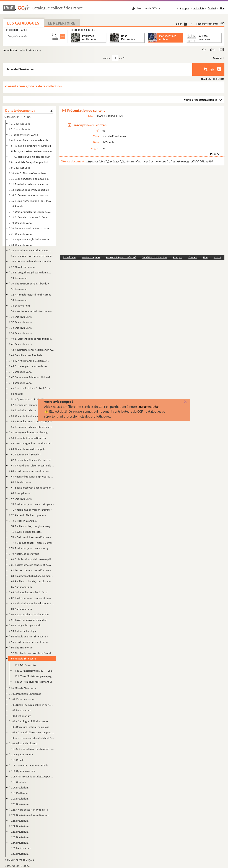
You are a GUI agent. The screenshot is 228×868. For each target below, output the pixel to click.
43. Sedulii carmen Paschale (27, 355)
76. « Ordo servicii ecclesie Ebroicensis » (33, 537)
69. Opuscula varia (21, 499)
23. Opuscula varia (21, 245)
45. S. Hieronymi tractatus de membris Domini (31, 366)
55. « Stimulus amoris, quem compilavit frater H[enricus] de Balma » (33, 421)
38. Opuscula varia (21, 328)
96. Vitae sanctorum (22, 647)
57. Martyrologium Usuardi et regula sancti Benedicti (31, 432)
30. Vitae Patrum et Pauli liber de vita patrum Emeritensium (31, 283)
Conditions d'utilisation (154, 257)
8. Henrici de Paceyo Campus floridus (31, 162)
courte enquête (148, 407)
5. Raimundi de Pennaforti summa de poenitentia (33, 146)
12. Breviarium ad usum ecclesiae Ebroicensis (31, 184)
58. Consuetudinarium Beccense (29, 438)
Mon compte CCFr (150, 8)
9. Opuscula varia (21, 168)
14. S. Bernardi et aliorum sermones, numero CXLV (31, 195)
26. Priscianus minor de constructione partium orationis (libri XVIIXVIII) (33, 261)
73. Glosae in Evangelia (24, 521)
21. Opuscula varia (21, 234)
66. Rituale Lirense (21, 482)
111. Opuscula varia (22, 754)
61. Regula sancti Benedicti (26, 454)
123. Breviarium (20, 821)
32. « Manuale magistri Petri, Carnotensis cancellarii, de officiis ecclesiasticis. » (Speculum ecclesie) (33, 295)
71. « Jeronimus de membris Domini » (31, 510)
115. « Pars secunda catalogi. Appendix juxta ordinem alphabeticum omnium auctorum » (33, 776)
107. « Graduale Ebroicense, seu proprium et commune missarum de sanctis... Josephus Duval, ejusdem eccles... (33, 732)
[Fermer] (180, 402)
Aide (222, 8)
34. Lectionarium (20, 306)
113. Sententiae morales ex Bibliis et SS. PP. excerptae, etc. (31, 765)
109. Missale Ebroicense (24, 743)
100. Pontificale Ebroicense (26, 694)
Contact (212, 8)
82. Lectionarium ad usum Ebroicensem (33, 570)
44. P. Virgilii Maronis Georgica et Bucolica (31, 361)
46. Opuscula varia (21, 372)
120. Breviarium (20, 804)
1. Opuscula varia (21, 124)
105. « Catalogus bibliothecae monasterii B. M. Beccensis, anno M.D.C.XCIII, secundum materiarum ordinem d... (31, 721)
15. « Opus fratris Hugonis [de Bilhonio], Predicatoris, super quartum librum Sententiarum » (31, 201)
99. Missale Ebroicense (24, 688)
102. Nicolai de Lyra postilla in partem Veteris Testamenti (33, 705)
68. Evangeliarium (21, 493)
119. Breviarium (20, 799)
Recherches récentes (210, 24)
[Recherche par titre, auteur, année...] (28, 36)
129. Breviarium (20, 854)
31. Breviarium (19, 289)
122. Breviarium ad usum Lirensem (30, 815)
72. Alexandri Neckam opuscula (28, 515)
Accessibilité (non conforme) (121, 257)
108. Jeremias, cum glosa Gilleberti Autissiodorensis (33, 738)
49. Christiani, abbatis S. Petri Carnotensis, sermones (33, 388)
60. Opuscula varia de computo (28, 449)
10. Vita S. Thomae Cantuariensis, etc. (31, 173)
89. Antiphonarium (21, 609)
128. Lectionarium (21, 848)
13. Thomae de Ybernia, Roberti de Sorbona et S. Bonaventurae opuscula (31, 190)
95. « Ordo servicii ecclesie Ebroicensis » (31, 642)
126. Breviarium (20, 837)
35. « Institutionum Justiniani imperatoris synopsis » (33, 311)
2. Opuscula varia (21, 129)
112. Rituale (18, 760)
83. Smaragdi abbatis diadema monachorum (33, 576)
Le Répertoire (62, 23)
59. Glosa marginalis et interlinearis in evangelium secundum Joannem (33, 443)
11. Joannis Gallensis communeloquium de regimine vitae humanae (31, 179)
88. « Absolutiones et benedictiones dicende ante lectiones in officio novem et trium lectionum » (33, 603)
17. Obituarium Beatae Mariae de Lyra (31, 212)
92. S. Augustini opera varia (26, 625)
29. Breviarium (19, 278)
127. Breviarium (20, 843)
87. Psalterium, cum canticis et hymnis (31, 598)
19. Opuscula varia (21, 223)
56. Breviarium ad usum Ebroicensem (32, 427)
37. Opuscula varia (21, 322)
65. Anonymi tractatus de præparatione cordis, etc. (33, 477)
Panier (181, 24)
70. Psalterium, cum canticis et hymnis (32, 504)
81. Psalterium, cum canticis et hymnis (31, 565)
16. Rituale (17, 206)
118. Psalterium (20, 793)
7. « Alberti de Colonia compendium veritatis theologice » (33, 157)
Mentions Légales (91, 257)
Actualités (199, 8)
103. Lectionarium (21, 710)
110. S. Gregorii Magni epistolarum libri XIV (33, 749)
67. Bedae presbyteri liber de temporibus (33, 488)
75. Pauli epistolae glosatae (26, 532)
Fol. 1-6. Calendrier (26, 665)
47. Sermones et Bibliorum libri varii (31, 377)
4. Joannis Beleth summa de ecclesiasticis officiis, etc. (31, 140)
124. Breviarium (20, 826)
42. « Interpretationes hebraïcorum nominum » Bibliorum (33, 350)
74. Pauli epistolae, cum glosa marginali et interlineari (33, 526)
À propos (184, 8)
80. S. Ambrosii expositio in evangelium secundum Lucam (33, 559)
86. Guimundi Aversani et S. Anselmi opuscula (31, 592)
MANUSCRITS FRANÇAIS (20, 860)
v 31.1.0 (217, 257)
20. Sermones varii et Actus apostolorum (31, 228)
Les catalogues (23, 23)
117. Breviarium (20, 787)
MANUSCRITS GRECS (19, 866)
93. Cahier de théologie (24, 631)
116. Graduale (19, 782)
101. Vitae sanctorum (23, 699)
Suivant (217, 58)
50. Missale (17, 394)
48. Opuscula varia (21, 383)
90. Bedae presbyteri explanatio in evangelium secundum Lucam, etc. (31, 614)
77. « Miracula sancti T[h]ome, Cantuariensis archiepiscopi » (33, 543)
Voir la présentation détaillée (201, 100)
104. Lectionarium (21, 716)
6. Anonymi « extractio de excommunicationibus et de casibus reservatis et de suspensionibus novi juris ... (33, 151)
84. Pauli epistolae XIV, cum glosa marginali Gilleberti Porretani (33, 581)
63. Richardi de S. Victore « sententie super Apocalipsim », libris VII (33, 465)
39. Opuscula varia (21, 333)
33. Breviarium (19, 300)
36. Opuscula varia (21, 317)
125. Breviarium (20, 832)
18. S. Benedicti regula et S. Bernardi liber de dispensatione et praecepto (31, 217)
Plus (213, 154)
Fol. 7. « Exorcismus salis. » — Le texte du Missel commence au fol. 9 (35, 671)
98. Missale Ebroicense (24, 659)
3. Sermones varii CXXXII (25, 135)
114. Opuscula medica (23, 771)
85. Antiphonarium (21, 587)
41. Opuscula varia (21, 344)
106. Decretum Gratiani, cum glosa (30, 727)
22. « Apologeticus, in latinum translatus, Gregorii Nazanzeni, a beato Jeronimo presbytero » (33, 239)
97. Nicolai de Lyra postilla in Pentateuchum (33, 653)
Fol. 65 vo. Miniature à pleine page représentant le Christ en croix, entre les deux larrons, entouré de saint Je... (35, 676)
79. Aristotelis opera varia (25, 554)
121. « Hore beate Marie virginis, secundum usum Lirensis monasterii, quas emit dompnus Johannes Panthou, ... (31, 810)
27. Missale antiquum (23, 267)
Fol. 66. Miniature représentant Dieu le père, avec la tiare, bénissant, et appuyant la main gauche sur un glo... (35, 682)
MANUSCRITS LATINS (19, 117)
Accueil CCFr (10, 50)
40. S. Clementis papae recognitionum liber (33, 339)
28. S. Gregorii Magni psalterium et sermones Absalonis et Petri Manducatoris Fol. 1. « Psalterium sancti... (31, 272)
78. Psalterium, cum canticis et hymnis (31, 548)
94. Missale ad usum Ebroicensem (30, 636)
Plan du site (69, 257)
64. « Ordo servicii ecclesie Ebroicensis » (31, 471)
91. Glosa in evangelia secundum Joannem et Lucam (31, 620)
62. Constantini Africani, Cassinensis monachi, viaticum (33, 460)
